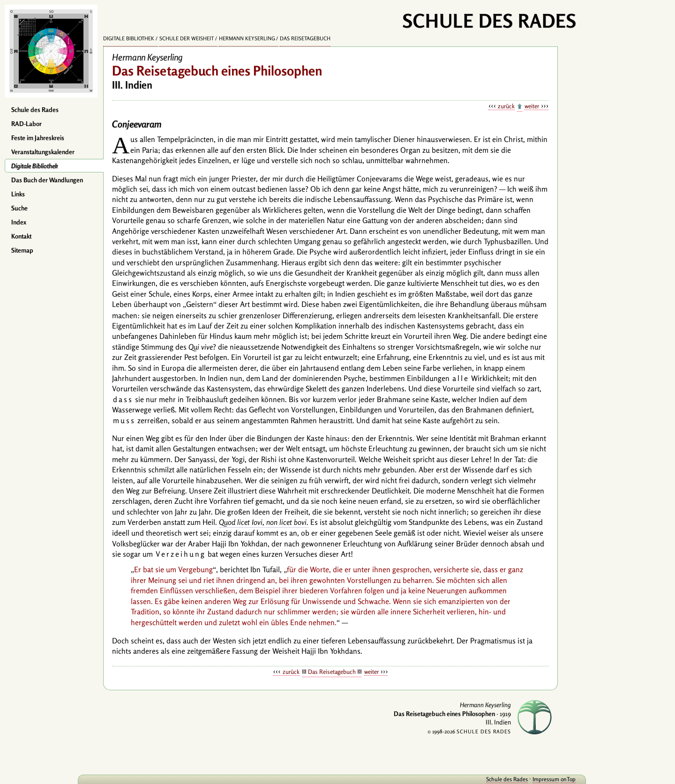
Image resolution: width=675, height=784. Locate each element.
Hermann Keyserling (247, 38)
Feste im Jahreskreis (38, 138)
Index (19, 222)
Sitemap (22, 250)
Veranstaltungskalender (43, 152)
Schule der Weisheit (187, 38)
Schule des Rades (35, 110)
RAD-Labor (26, 124)
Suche (19, 208)
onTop (544, 779)
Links (18, 194)
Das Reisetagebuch (305, 38)
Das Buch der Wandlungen (47, 180)
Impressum (521, 779)
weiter (532, 106)
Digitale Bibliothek (35, 166)
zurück (506, 106)
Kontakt (21, 236)
